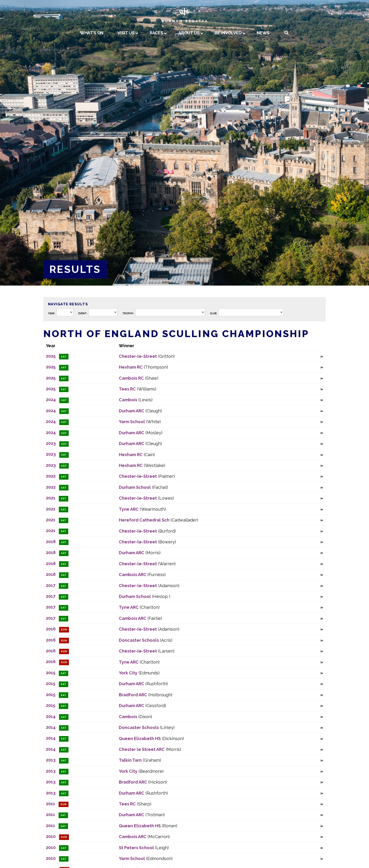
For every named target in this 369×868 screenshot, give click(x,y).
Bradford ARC (133, 695)
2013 (51, 760)
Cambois (128, 400)
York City (128, 673)
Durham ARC (132, 411)
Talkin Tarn (130, 760)
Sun (64, 630)
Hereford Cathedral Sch (144, 520)
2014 (51, 716)
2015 (51, 673)
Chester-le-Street (138, 356)
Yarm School (132, 422)
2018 (51, 542)
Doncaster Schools (139, 640)
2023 (51, 443)
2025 (51, 356)
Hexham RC (131, 367)
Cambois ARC (133, 575)
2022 (51, 476)
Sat (64, 357)
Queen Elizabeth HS (140, 739)
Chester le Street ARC (142, 749)
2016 (51, 629)
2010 (51, 836)
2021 (51, 498)
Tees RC (127, 389)
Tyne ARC (129, 509)
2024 (51, 400)
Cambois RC (131, 378)
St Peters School (136, 848)
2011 (50, 804)
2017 (51, 585)
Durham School (135, 487)
